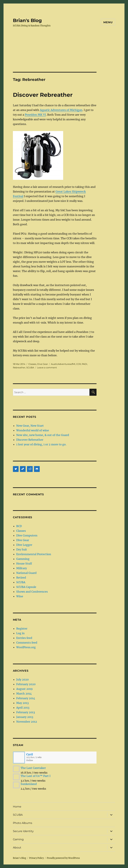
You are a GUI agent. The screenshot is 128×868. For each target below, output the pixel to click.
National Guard (26, 573)
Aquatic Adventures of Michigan (61, 110)
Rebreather (19, 367)
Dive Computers (27, 535)
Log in (20, 633)
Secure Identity (23, 831)
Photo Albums (23, 823)
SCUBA (30, 367)
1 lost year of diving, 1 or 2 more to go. (41, 444)
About (17, 848)
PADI (84, 364)
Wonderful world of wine (33, 430)
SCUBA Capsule (26, 587)
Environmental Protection (34, 554)
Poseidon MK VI (35, 115)
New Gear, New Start (30, 426)
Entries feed (24, 638)
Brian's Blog (27, 20)
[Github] (37, 469)
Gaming (18, 839)
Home (17, 807)
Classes (32, 364)
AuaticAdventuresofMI (63, 364)
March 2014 (24, 694)
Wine (20, 596)
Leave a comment (47, 367)
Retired (21, 578)
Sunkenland (29, 784)
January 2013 (25, 717)
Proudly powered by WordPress (63, 858)
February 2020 (26, 684)
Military (22, 568)
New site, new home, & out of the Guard (43, 435)
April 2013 (23, 708)
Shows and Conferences (32, 592)
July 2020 (22, 679)
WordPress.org (26, 647)
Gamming (23, 559)
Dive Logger (24, 545)
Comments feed (27, 643)
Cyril (30, 754)
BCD (19, 526)
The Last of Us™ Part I (36, 776)
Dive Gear (43, 364)
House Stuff (24, 564)
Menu (108, 22)
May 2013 (22, 703)
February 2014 (26, 698)
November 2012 (27, 722)
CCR (78, 364)
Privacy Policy (36, 858)
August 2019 (24, 689)
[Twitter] (16, 469)
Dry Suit (22, 549)
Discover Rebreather (43, 95)
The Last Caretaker (33, 768)
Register (22, 629)
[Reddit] (30, 469)
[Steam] (23, 469)
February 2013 (26, 712)
